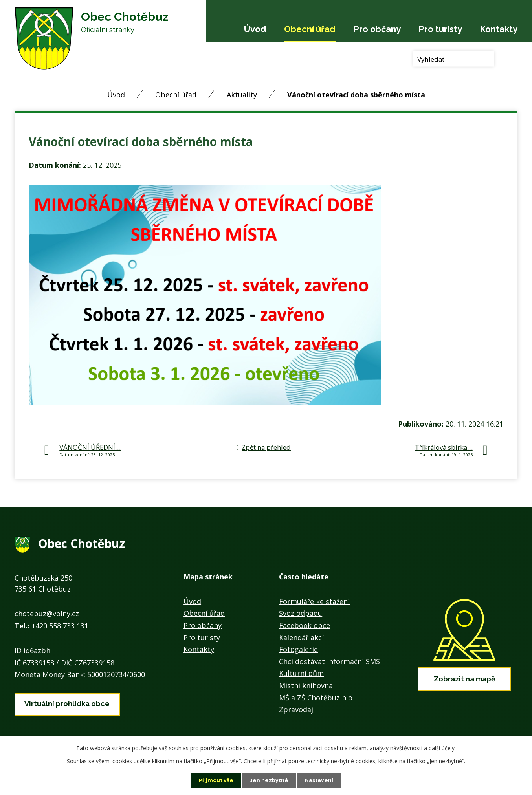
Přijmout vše (216, 780)
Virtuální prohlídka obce (67, 703)
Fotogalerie (298, 649)
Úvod (255, 29)
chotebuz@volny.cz (47, 614)
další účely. (442, 748)
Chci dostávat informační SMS (329, 661)
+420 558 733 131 (60, 626)
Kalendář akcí (301, 637)
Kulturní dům (301, 673)
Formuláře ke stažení (314, 601)
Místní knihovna (306, 685)
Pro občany (377, 29)
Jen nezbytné (269, 780)
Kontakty (499, 29)
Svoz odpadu (301, 613)
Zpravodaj (296, 709)
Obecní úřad (310, 29)
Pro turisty (440, 29)
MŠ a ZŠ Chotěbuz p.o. (316, 698)
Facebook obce (305, 625)
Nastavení (319, 780)
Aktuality (242, 95)
